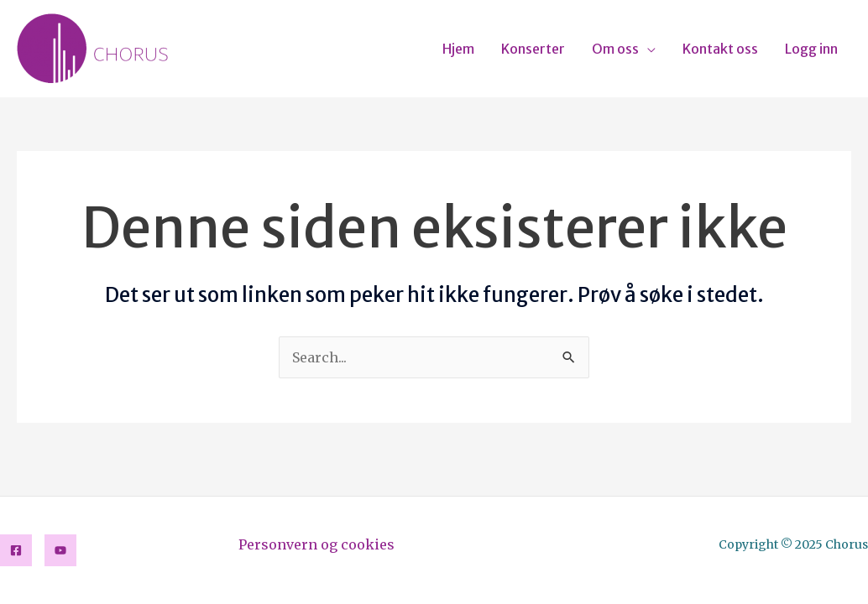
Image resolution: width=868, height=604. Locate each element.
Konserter (533, 49)
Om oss (615, 49)
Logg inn (811, 49)
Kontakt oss (720, 49)
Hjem (458, 49)
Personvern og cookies (316, 544)
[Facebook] (16, 550)
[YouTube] (60, 550)
